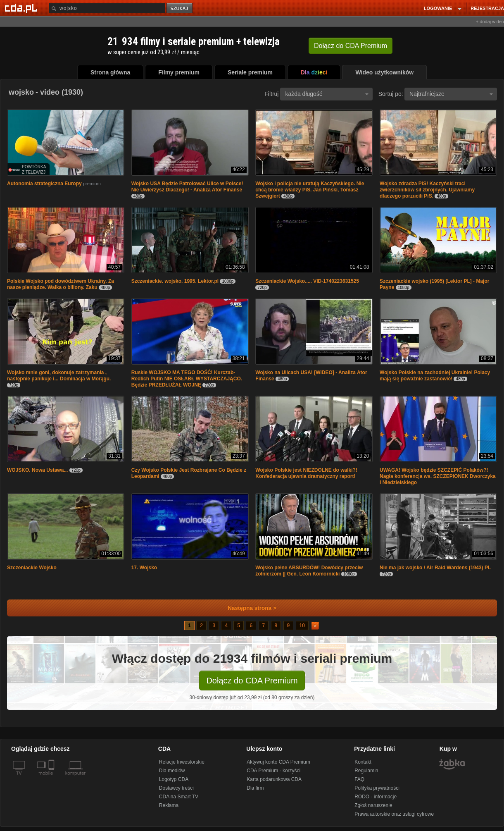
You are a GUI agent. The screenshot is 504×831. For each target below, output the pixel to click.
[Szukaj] (107, 8)
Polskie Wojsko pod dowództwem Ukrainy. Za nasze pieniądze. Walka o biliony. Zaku (61, 284)
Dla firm (255, 788)
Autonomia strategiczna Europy (44, 184)
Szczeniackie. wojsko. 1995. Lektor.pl (175, 281)
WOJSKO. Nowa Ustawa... (37, 470)
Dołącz (351, 46)
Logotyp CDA (174, 779)
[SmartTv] (52, 778)
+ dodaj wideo (490, 21)
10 (302, 626)
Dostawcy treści (176, 788)
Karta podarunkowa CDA (274, 779)
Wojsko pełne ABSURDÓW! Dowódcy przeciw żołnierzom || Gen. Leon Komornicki (309, 571)
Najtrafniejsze (451, 94)
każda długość (327, 94)
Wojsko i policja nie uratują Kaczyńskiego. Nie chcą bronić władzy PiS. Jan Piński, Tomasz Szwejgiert (310, 190)
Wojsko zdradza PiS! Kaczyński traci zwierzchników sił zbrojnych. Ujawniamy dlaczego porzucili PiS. (427, 190)
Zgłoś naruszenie (373, 805)
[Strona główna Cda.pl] (22, 8)
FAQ (359, 779)
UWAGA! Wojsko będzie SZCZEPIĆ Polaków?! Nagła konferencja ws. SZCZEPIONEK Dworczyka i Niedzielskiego (438, 476)
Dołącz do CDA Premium (252, 681)
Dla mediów (172, 771)
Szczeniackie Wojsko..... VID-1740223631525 (307, 281)
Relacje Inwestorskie (182, 762)
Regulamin (366, 771)
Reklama (169, 805)
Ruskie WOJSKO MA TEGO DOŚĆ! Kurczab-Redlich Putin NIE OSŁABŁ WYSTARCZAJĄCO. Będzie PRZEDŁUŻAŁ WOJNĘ (187, 379)
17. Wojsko (144, 568)
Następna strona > (246, 608)
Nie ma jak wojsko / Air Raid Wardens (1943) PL (435, 568)
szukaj (180, 8)
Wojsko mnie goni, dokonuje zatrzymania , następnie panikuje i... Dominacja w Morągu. (59, 376)
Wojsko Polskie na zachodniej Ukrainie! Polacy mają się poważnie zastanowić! (435, 376)
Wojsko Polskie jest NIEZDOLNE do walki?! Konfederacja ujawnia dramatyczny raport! (306, 473)
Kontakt (363, 762)
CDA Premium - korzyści (273, 771)
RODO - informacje (376, 797)
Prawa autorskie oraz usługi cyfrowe (394, 814)
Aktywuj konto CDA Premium (278, 762)
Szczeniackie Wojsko (32, 568)
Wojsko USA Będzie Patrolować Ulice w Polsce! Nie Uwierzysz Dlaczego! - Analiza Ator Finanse (187, 187)
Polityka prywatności (377, 788)
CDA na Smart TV (179, 797)
